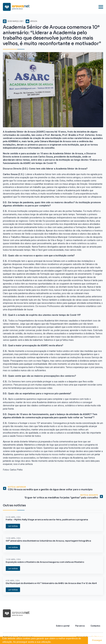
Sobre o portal (63, 626)
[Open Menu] (101, 7)
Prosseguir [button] (97, 640)
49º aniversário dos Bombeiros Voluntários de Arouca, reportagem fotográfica (48, 541)
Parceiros (80, 626)
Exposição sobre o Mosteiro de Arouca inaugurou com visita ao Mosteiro (45, 562)
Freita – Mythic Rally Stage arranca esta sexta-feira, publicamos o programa (47, 520)
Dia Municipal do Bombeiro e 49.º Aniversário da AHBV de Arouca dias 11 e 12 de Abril (51, 583)
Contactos (95, 626)
